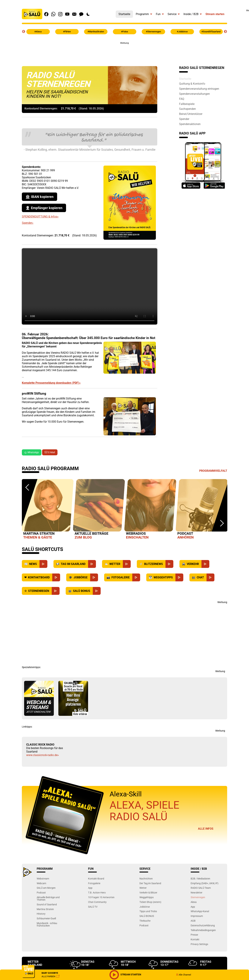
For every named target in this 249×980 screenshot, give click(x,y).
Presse (194, 935)
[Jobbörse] (94, 577)
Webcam (41, 883)
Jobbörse (145, 907)
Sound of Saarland (47, 904)
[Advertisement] (125, 53)
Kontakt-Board (96, 879)
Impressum (197, 916)
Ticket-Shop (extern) (150, 902)
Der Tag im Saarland (150, 883)
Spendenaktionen (190, 124)
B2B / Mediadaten (200, 879)
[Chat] (210, 577)
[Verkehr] (205, 564)
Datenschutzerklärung (203, 925)
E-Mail (52, 452)
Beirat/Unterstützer (191, 114)
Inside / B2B (191, 14)
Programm (142, 14)
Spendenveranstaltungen (194, 94)
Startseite (124, 14)
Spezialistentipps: (31, 667)
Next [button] (225, 32)
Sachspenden (187, 109)
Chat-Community (97, 902)
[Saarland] (92, 564)
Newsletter (196, 892)
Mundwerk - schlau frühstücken (47, 924)
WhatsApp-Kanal (200, 911)
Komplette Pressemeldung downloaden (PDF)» (51, 383)
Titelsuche (145, 921)
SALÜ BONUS (147, 916)
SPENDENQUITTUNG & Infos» (40, 217)
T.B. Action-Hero (97, 892)
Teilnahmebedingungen (203, 930)
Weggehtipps (147, 897)
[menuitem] (124, 13)
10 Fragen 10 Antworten (101, 897)
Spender (184, 119)
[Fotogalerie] (136, 577)
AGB (193, 921)
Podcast (41, 892)
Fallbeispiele (187, 104)
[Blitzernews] (169, 564)
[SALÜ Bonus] (97, 591)
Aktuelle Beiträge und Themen (48, 898)
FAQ (182, 99)
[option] (48, 510)
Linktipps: (27, 727)
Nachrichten (146, 879)
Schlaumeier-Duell (46, 918)
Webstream (43, 879)
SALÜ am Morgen (46, 888)
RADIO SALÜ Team (201, 888)
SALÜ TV (93, 907)
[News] (43, 564)
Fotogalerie (94, 883)
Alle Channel (184, 975)
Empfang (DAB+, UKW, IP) (205, 883)
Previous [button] (24, 32)
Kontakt (195, 939)
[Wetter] (127, 564)
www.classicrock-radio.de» (43, 755)
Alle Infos (206, 829)
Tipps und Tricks (148, 911)
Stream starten (215, 14)
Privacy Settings (199, 944)
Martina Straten (45, 909)
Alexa (194, 902)
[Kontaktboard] (56, 577)
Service (172, 14)
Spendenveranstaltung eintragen (199, 89)
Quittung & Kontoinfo (192, 84)
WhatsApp (32, 452)
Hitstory (41, 914)
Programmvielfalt (213, 471)
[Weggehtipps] (179, 577)
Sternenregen (198, 897)
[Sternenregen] (56, 591)
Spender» (28, 223)
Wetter (143, 888)
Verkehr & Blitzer (148, 892)
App (90, 888)
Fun (158, 14)
